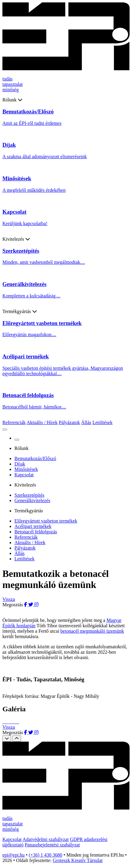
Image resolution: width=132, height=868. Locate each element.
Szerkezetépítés (29, 495)
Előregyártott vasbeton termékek (46, 521)
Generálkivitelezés (32, 500)
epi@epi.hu (14, 855)
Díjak (20, 464)
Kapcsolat (24, 475)
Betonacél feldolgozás (36, 532)
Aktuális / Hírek (42, 422)
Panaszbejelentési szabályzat (52, 845)
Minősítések (26, 469)
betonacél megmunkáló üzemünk (92, 631)
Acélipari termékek (33, 526)
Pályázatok (69, 422)
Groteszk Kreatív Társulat (78, 860)
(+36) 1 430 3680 (45, 855)
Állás (86, 422)
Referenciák (14, 422)
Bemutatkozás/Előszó (35, 458)
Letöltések (102, 422)
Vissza (9, 599)
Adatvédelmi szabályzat (46, 839)
